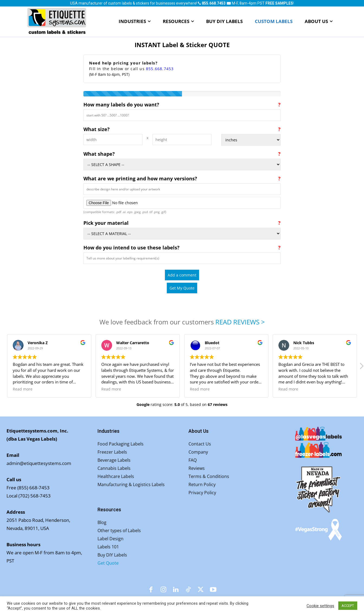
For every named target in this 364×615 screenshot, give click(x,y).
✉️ (229, 3)
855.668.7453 (160, 69)
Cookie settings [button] (320, 606)
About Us (199, 431)
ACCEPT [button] (348, 606)
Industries (108, 431)
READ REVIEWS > (240, 322)
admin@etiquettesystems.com (39, 463)
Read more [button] (23, 389)
